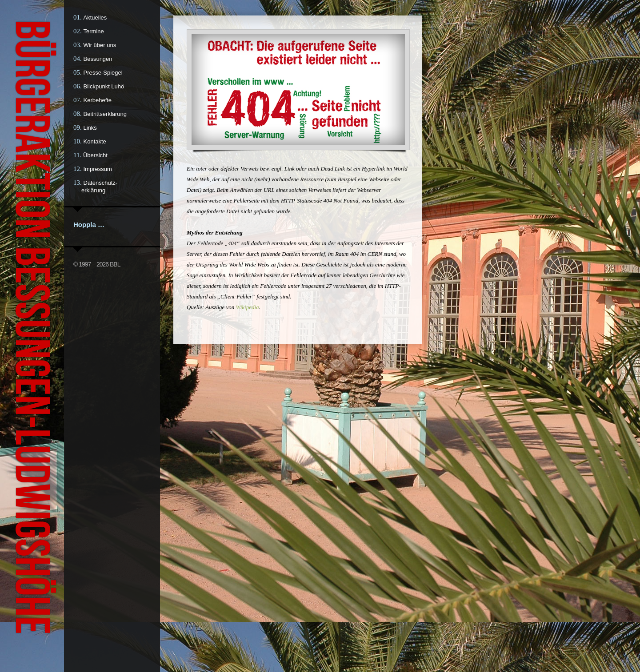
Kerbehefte (98, 100)
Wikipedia (248, 307)
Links (90, 128)
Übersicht (95, 155)
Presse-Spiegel (103, 73)
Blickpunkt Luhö (104, 86)
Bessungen (98, 59)
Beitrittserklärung (105, 114)
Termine (94, 31)
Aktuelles (95, 18)
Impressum (98, 169)
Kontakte (95, 141)
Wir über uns (100, 45)
